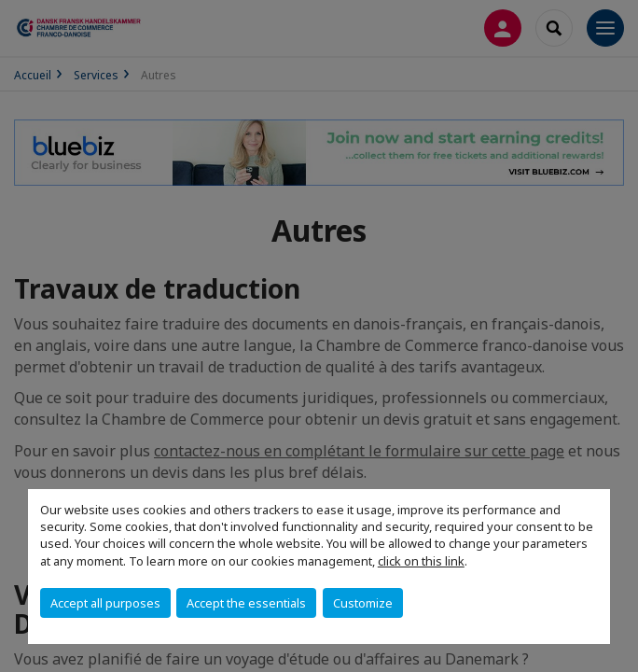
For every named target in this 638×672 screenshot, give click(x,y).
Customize (363, 603)
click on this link (421, 561)
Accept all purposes (105, 603)
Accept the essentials (246, 603)
